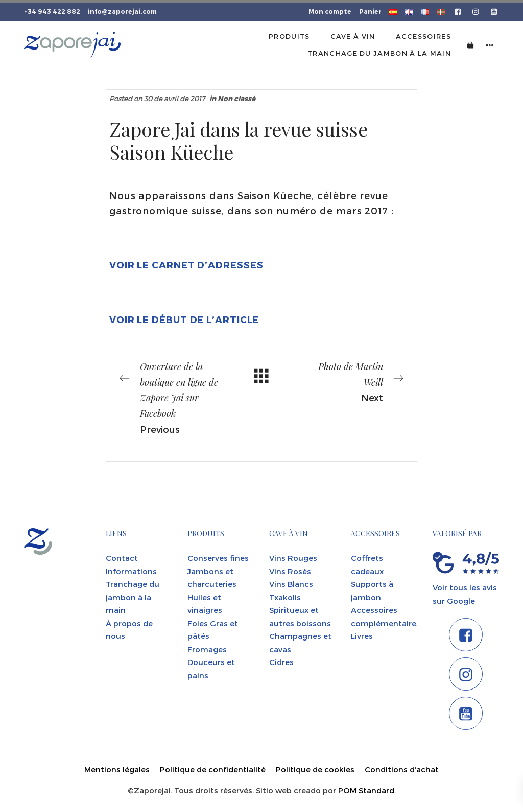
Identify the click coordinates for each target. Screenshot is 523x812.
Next (353, 381)
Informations (131, 571)
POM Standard (366, 790)
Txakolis (285, 597)
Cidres (281, 662)
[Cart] (470, 45)
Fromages (207, 649)
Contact (122, 558)
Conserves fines (218, 558)
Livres (362, 636)
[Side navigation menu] (490, 45)
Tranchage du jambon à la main (133, 597)
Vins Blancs (291, 584)
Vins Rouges (293, 558)
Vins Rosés (290, 571)
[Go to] (458, 11)
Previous (170, 396)
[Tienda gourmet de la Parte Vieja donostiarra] (72, 45)
